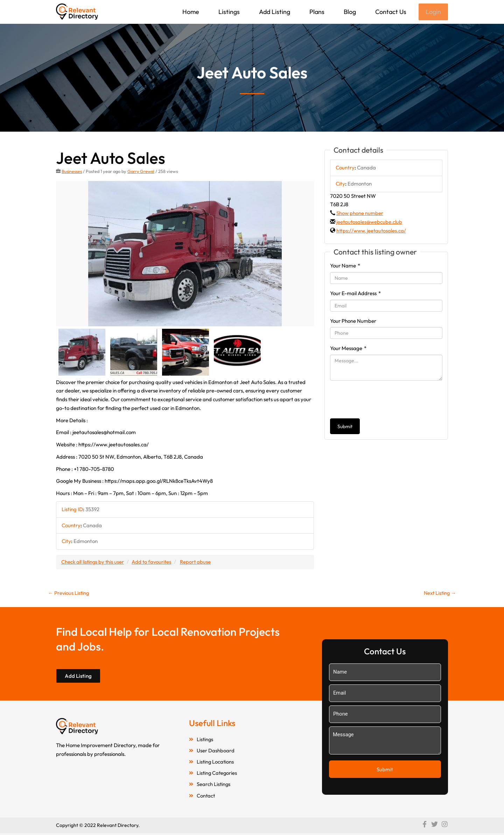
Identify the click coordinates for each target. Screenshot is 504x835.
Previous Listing (69, 594)
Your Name (345, 266)
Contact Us (390, 12)
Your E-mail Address (355, 294)
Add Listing (274, 12)
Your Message (348, 349)
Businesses (72, 172)
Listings (228, 12)
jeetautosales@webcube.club (370, 222)
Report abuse (198, 562)
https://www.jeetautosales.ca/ (372, 231)
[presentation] (383, 400)
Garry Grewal (142, 172)
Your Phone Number (353, 322)
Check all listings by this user (93, 562)
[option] (185, 254)
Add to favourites (153, 562)
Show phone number (360, 214)
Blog (349, 12)
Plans (316, 12)
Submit (345, 427)
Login (433, 12)
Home (190, 12)
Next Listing (439, 594)
